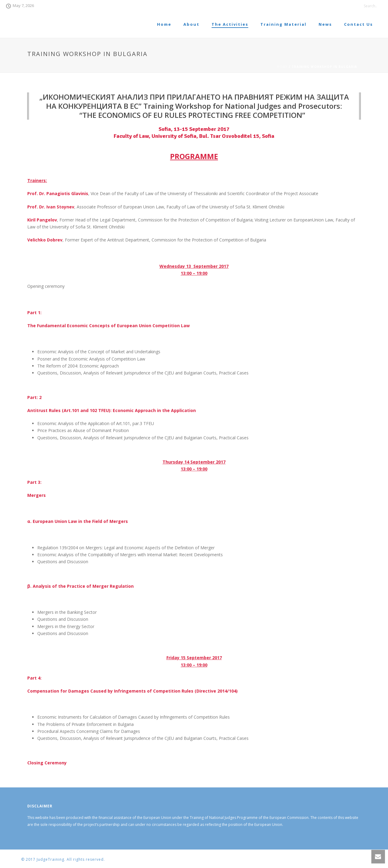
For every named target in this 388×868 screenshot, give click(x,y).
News (325, 24)
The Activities (230, 24)
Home (164, 24)
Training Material (283, 24)
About (191, 24)
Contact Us (358, 24)
